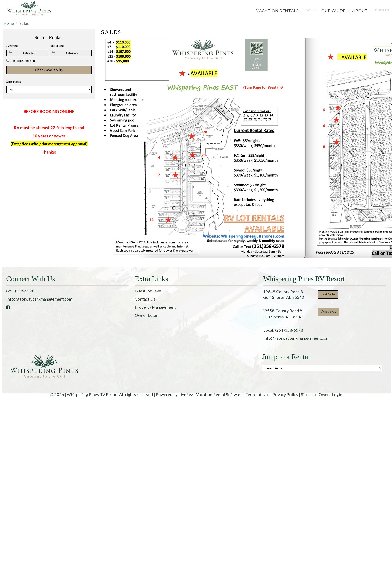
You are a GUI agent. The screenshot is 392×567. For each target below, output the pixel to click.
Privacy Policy (285, 394)
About (359, 11)
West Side (328, 312)
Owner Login (146, 315)
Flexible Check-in (21, 60)
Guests (381, 11)
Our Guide (333, 11)
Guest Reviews (148, 291)
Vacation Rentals (276, 11)
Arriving (12, 45)
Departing (57, 45)
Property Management (155, 307)
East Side (328, 294)
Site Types (14, 82)
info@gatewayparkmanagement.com (39, 299)
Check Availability (49, 70)
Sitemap (308, 394)
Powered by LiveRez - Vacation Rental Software (199, 394)
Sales (309, 11)
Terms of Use (257, 394)
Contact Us (145, 299)
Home (9, 23)
